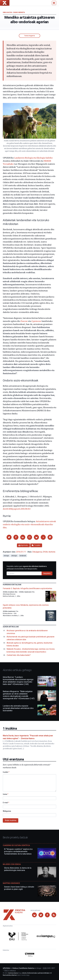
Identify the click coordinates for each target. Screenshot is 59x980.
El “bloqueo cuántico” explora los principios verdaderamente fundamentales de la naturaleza (18, 851)
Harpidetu (47, 573)
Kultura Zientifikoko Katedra (23, 968)
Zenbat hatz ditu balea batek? (19, 655)
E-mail (6, 803)
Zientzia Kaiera (13, 973)
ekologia (14, 556)
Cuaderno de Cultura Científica (16, 845)
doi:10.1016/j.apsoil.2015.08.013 (17, 509)
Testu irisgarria (29, 36)
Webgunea (7, 811)
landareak (23, 556)
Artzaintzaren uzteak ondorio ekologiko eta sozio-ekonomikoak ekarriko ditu (29, 524)
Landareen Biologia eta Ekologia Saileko (33, 158)
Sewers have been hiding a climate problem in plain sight (19, 888)
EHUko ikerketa (19, 12)
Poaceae (24, 321)
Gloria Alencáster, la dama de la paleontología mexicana (18, 869)
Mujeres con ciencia (12, 864)
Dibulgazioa (8, 12)
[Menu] (54, 3)
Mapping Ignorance (11, 883)
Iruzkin (6, 772)
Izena (6, 794)
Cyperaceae (36, 321)
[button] (9, 537)
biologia (6, 556)
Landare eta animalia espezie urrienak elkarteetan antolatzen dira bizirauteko (18, 708)
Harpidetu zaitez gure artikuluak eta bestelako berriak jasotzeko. (27, 568)
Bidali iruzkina (11, 820)
